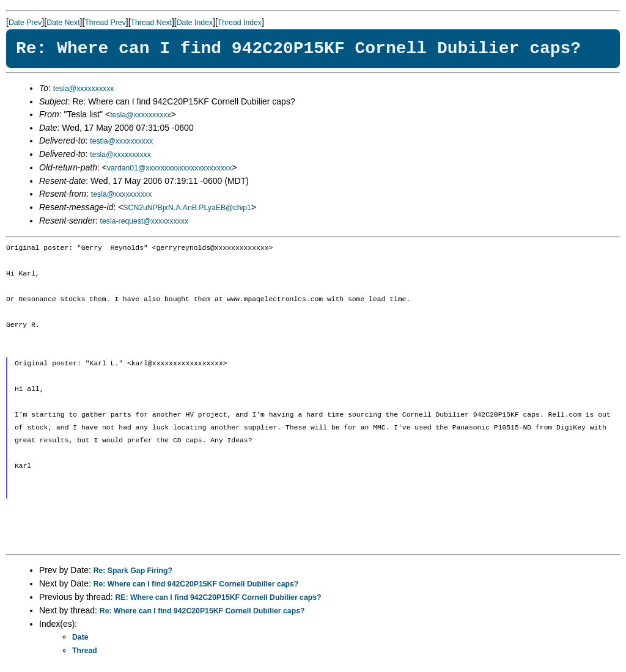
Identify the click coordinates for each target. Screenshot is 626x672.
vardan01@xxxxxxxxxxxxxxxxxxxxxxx (169, 168)
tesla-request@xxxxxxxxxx (145, 221)
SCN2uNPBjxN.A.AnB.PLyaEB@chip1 (187, 208)
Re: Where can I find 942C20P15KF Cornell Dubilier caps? (196, 584)
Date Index (195, 23)
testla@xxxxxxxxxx (121, 141)
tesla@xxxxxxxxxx (84, 89)
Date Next (63, 23)
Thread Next (151, 23)
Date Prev (25, 23)
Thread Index (240, 23)
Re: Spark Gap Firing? (133, 571)
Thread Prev (105, 23)
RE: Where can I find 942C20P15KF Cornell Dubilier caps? (219, 597)
